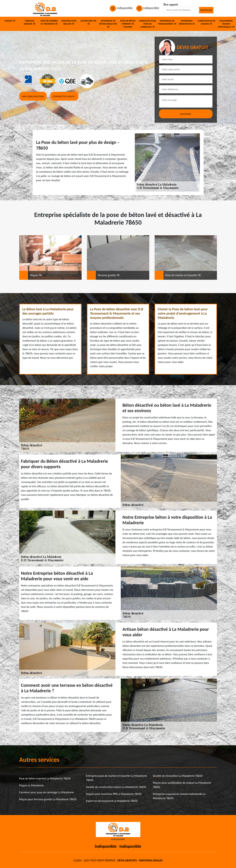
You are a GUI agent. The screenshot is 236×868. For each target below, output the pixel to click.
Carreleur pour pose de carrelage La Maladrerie (47, 792)
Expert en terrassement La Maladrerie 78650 (112, 801)
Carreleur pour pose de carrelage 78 (147, 24)
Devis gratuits (127, 860)
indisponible (121, 8)
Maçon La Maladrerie (32, 785)
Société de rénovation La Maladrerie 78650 (178, 776)
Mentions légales (151, 860)
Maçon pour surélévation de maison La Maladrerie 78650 (182, 785)
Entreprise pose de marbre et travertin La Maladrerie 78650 (116, 778)
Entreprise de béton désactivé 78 (108, 24)
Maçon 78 (10, 21)
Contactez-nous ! (64, 96)
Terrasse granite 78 (29, 22)
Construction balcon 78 (69, 22)
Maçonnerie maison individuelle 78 (226, 24)
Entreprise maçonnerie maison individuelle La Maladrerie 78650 (179, 796)
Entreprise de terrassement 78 (167, 22)
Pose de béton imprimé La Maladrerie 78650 (45, 778)
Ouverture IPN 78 (89, 22)
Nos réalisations (33, 96)
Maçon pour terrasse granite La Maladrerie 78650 (48, 799)
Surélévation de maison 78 (207, 22)
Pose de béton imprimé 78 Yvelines (128, 24)
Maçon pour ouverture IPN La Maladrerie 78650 (114, 794)
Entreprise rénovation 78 (187, 22)
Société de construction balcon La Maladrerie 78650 (116, 787)
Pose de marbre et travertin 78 (49, 22)
